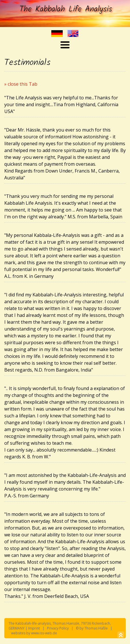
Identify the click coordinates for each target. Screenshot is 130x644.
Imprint (34, 628)
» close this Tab (21, 84)
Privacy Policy (58, 628)
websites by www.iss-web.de (34, 633)
